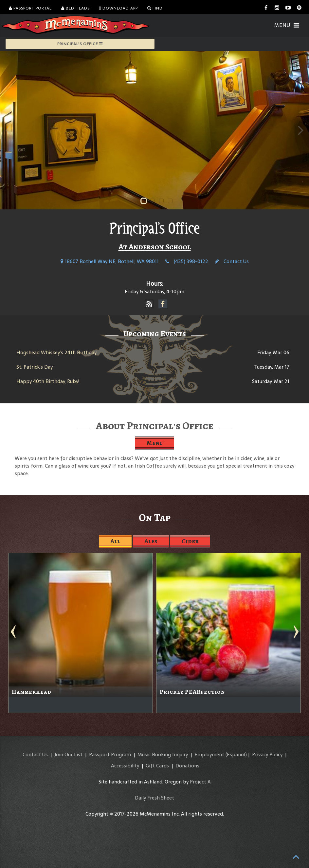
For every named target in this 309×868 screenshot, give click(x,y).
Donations (187, 766)
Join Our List (68, 754)
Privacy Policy (267, 754)
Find (155, 8)
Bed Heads (75, 8)
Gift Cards (157, 766)
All (115, 541)
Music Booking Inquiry (163, 754)
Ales (151, 541)
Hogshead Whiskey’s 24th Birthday (56, 352)
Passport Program (110, 754)
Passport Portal (30, 8)
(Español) (236, 754)
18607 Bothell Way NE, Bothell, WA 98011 (110, 261)
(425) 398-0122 (187, 261)
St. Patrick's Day (35, 367)
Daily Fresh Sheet (154, 798)
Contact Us (232, 261)
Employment (209, 754)
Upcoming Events (155, 334)
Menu (155, 443)
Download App (118, 8)
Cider (190, 541)
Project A (200, 782)
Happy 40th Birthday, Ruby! (48, 381)
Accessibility (125, 766)
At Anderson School (155, 247)
